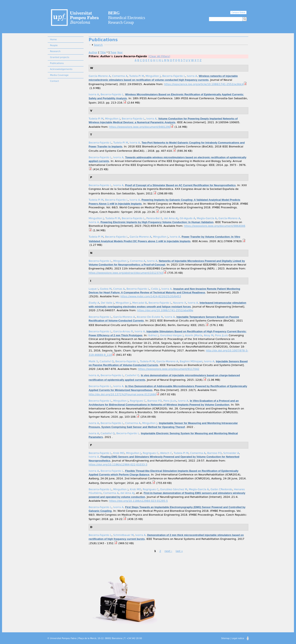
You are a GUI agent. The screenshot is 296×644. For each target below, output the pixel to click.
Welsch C (166, 453)
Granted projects (60, 57)
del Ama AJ (171, 218)
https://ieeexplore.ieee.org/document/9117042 (169, 369)
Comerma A (120, 76)
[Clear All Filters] (159, 56)
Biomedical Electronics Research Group (127, 18)
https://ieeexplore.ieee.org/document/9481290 (140, 127)
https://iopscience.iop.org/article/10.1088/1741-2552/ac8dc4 (204, 84)
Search (98, 45)
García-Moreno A (99, 76)
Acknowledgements (61, 69)
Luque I (93, 289)
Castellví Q (107, 361)
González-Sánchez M (174, 489)
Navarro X (180, 303)
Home (53, 39)
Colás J (155, 289)
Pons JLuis (221, 335)
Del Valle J (107, 303)
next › (168, 551)
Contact (54, 81)
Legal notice (238, 638)
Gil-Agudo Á (187, 218)
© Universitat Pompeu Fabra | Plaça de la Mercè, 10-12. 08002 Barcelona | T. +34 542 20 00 (95, 638)
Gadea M (106, 289)
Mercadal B (140, 303)
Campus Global (238, 13)
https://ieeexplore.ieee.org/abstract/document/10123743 (126, 273)
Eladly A (94, 303)
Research (55, 51)
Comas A (119, 289)
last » (179, 551)
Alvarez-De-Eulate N (150, 317)
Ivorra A (192, 76)
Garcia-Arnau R (123, 331)
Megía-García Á (207, 218)
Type (113, 52)
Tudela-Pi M (137, 76)
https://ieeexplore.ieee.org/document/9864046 (215, 226)
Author (93, 52)
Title (103, 52)
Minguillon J (153, 76)
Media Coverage (59, 75)
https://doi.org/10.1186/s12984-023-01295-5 (138, 501)
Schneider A (231, 453)
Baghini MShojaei (191, 361)
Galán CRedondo (221, 489)
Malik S (93, 361)
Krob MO (119, 453)
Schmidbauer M (123, 535)
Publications (57, 63)
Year (120, 52)
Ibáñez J (153, 335)
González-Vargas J (172, 335)
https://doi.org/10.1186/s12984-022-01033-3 (118, 464)
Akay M (209, 335)
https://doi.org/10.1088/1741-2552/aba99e (165, 310)
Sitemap (225, 638)
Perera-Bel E (154, 218)
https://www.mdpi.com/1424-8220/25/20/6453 (151, 296)
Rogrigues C (138, 401)
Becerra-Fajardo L (174, 76)
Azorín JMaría (194, 335)
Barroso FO (155, 401)
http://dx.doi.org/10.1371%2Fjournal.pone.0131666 (122, 394)
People (54, 45)
